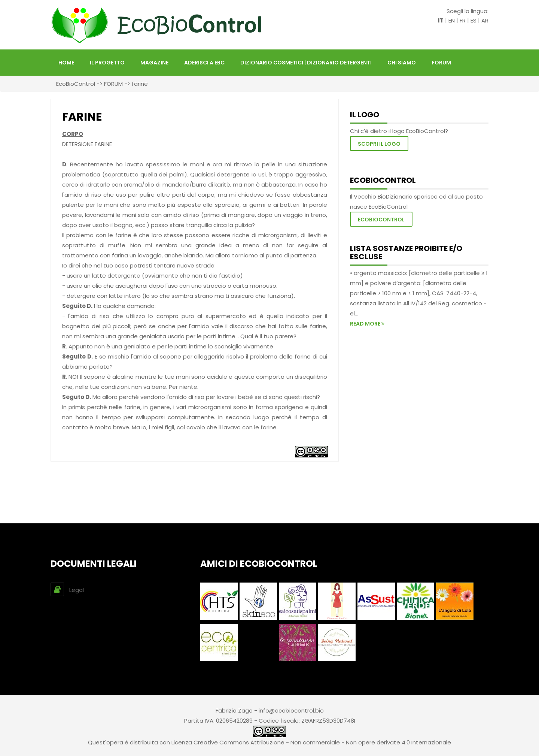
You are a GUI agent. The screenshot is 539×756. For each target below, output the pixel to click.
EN (452, 20)
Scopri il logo (379, 144)
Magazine (154, 63)
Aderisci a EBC (204, 63)
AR (485, 20)
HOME (66, 63)
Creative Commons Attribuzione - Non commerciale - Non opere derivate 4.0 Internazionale (322, 742)
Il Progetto (107, 63)
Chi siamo (402, 63)
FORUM (441, 63)
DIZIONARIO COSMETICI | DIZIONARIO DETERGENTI (306, 63)
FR (463, 20)
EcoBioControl (76, 84)
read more (367, 324)
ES (473, 20)
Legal (77, 590)
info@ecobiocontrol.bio (291, 710)
